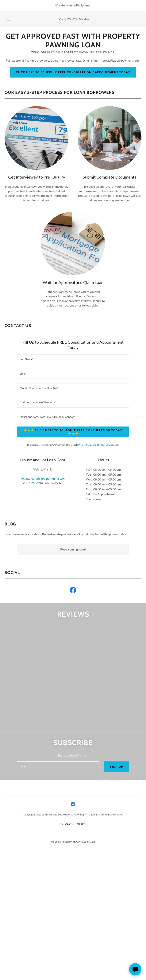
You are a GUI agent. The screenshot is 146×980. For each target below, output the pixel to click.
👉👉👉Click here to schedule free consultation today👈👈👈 (73, 432)
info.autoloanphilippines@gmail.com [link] (43, 478)
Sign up (117, 767)
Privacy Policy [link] (85, 445)
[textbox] (73, 359)
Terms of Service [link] (105, 445)
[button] (10, 19)
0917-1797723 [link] (67, 19)
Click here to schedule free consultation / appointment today (73, 72)
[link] (73, 46)
